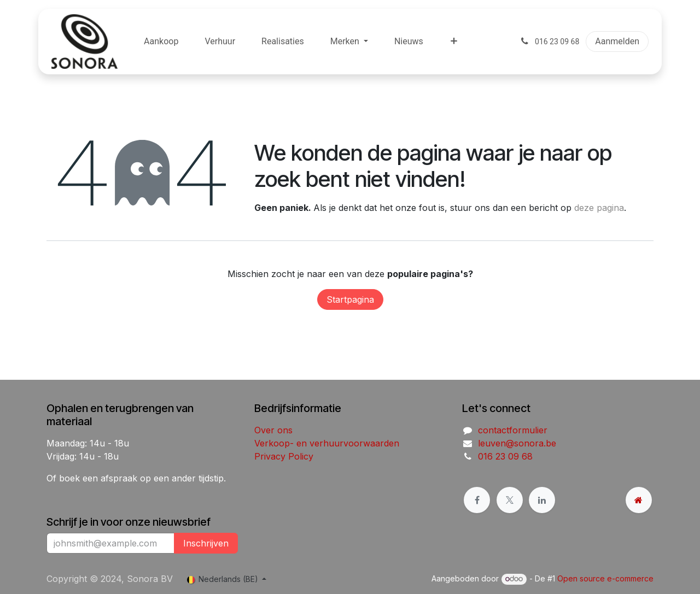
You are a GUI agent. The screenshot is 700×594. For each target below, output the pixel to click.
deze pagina (599, 208)
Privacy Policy (284, 456)
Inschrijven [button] (206, 543)
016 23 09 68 (505, 456)
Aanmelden (617, 41)
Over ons (273, 430)
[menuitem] (161, 42)
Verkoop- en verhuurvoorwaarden (327, 443)
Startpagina (350, 299)
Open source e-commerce (605, 578)
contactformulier (513, 430)
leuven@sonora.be (517, 443)
